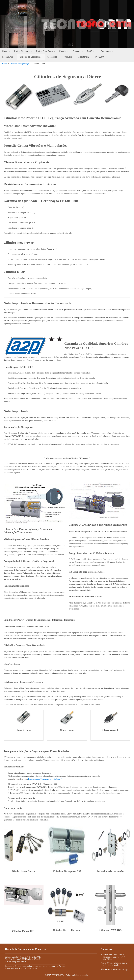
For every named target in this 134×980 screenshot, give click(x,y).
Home (5, 64)
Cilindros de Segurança (19, 64)
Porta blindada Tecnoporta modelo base (46, 779)
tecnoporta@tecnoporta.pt (116, 969)
